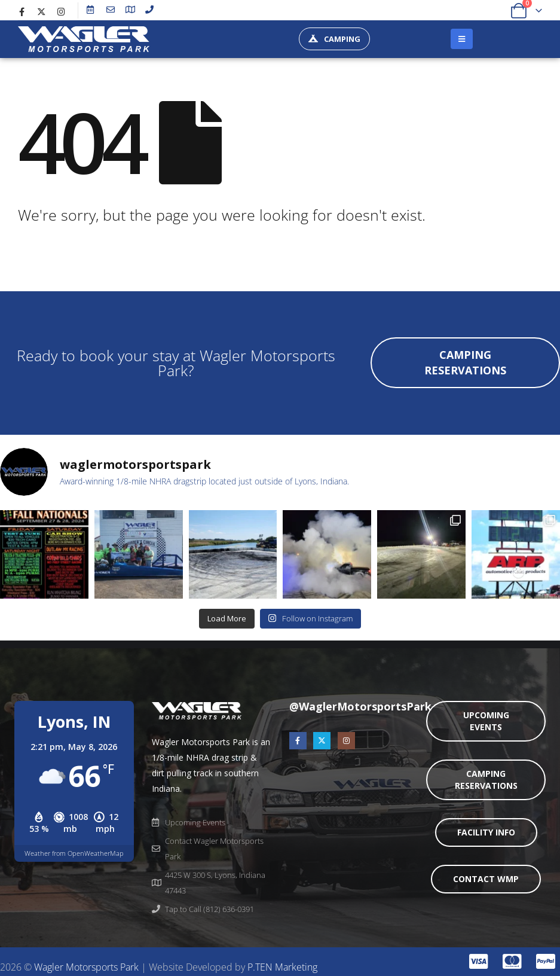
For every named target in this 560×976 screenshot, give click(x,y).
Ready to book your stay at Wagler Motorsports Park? (176, 362)
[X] (41, 11)
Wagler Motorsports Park (86, 967)
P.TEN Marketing (282, 967)
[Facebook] (22, 11)
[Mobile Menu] (462, 39)
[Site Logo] (84, 39)
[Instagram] (61, 11)
